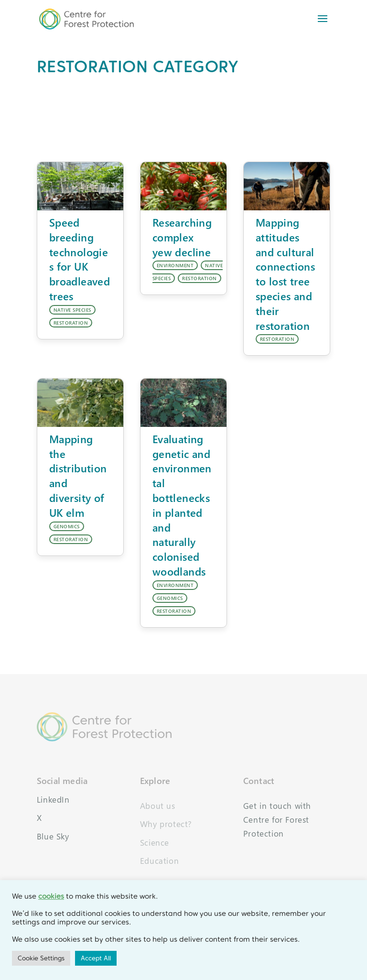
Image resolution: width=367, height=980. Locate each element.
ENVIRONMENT (175, 265)
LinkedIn (53, 800)
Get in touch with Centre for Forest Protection (277, 820)
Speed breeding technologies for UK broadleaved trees (80, 259)
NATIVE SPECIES (72, 310)
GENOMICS (67, 526)
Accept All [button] (96, 958)
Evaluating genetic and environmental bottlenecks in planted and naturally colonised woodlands (182, 505)
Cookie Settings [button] (41, 958)
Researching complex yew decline (182, 237)
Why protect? (166, 824)
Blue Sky (53, 836)
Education (159, 861)
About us (158, 806)
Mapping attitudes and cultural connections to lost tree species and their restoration (285, 274)
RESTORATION (71, 323)
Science (155, 843)
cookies (51, 896)
